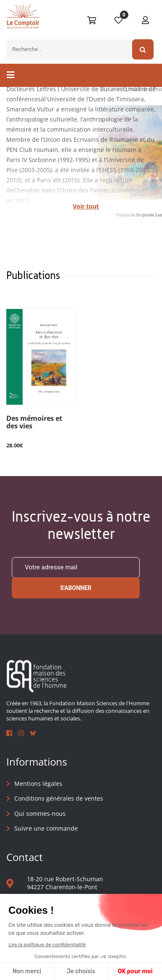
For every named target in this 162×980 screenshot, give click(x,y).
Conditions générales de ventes (59, 798)
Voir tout (86, 206)
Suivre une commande (46, 828)
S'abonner (76, 588)
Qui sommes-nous (40, 814)
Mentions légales (38, 784)
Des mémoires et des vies (34, 422)
